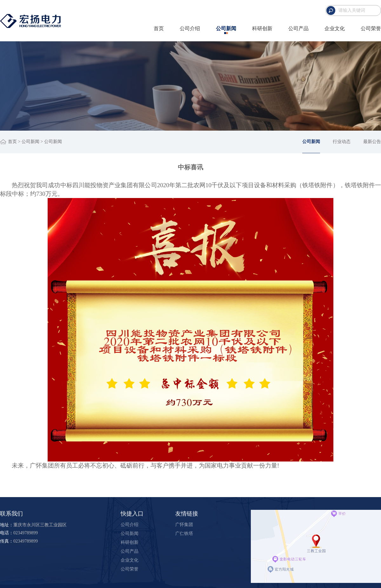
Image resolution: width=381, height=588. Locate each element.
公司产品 (298, 28)
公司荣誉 (371, 28)
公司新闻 (226, 28)
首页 (159, 28)
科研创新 (262, 28)
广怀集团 (184, 525)
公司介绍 (190, 28)
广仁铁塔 (184, 533)
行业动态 (342, 142)
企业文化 (335, 28)
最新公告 (372, 142)
